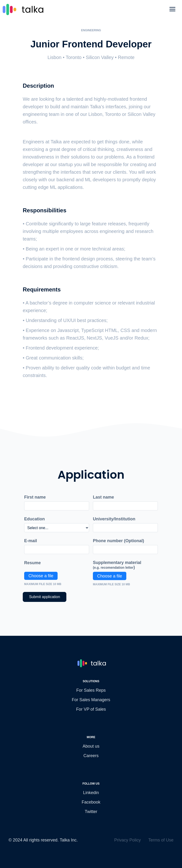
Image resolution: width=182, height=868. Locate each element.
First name (35, 497)
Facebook (91, 802)
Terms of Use (161, 840)
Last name (103, 497)
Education (34, 519)
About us (91, 746)
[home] (84, 9)
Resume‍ (32, 563)
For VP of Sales (91, 709)
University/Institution (114, 519)
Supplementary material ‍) (117, 565)
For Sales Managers (91, 700)
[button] (175, 9)
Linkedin (91, 793)
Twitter (91, 812)
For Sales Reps (91, 690)
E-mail (31, 541)
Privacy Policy (127, 840)
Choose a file (41, 576)
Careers (91, 756)
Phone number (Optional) (118, 541)
